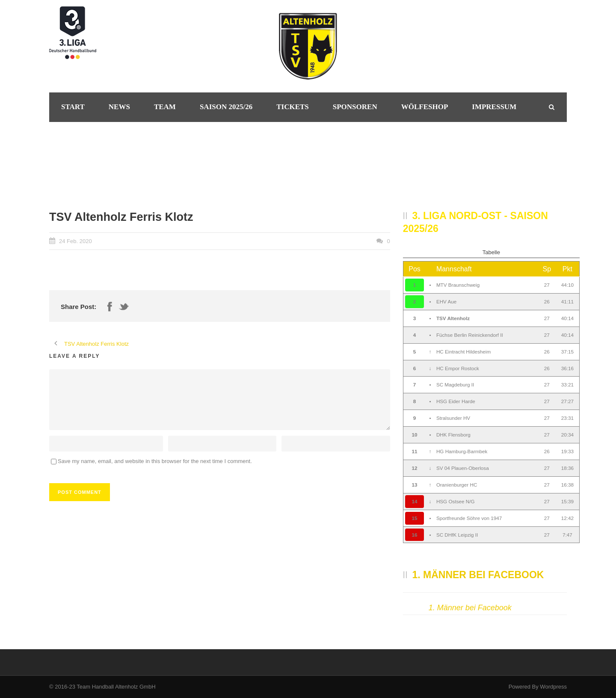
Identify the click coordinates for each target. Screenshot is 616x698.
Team (165, 107)
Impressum (494, 107)
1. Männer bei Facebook (478, 575)
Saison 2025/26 (226, 107)
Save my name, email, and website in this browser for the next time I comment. (155, 461)
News (119, 107)
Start (73, 107)
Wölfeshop (425, 107)
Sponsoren (355, 107)
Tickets (293, 107)
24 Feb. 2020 (76, 241)
